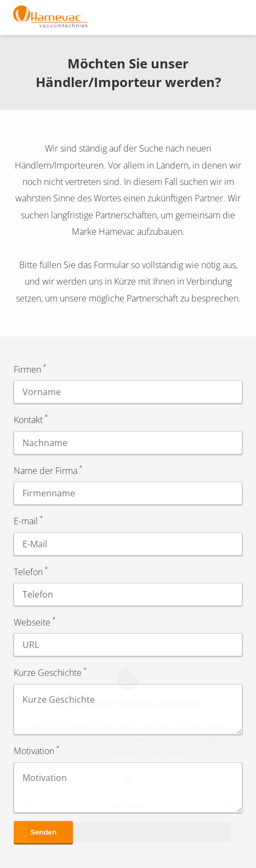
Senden (43, 832)
